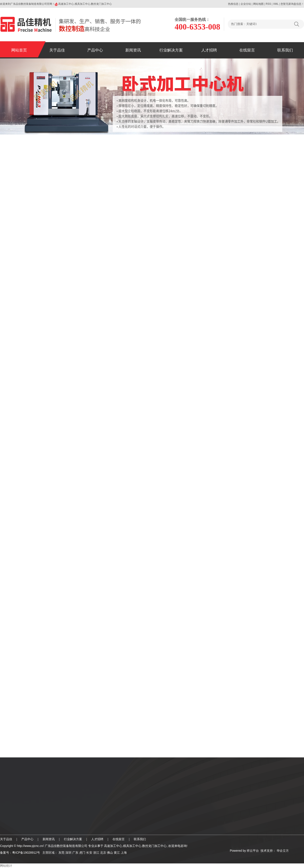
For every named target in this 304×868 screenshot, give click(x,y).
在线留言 (247, 50)
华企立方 (282, 851)
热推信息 (233, 4)
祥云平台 (253, 851)
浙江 (96, 853)
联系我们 (285, 50)
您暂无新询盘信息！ (292, 4)
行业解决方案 (171, 50)
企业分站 (246, 4)
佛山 (110, 853)
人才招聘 (209, 50)
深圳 (68, 853)
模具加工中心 (83, 4)
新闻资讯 (133, 50)
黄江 (117, 853)
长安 (89, 853)
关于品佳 (57, 50)
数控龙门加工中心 (101, 4)
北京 (103, 853)
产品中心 (95, 50)
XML (276, 4)
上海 (124, 853)
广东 (75, 853)
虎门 (82, 853)
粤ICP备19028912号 (26, 853)
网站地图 (258, 4)
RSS (268, 4)
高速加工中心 (66, 4)
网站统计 (6, 866)
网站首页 (19, 50)
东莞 (61, 853)
